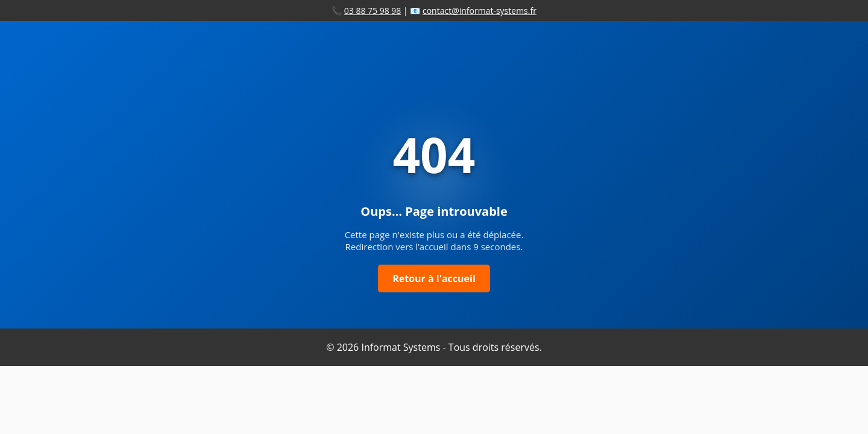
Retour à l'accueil (434, 278)
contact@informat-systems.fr (480, 11)
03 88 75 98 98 (373, 11)
